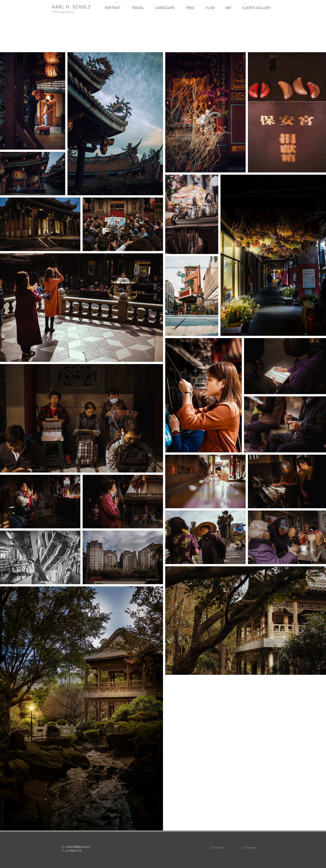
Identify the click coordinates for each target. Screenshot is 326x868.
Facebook (217, 847)
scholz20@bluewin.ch (78, 846)
